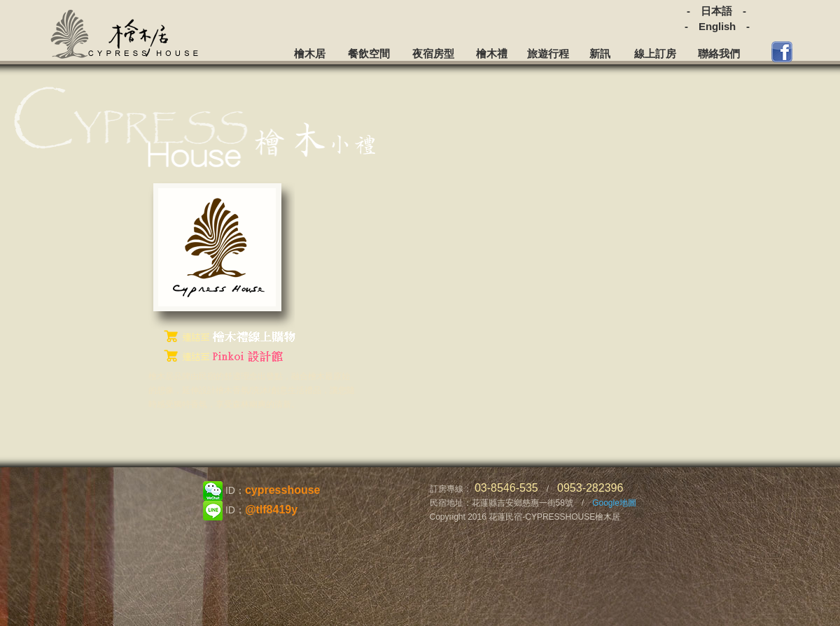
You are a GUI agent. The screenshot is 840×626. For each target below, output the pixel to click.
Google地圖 (614, 503)
